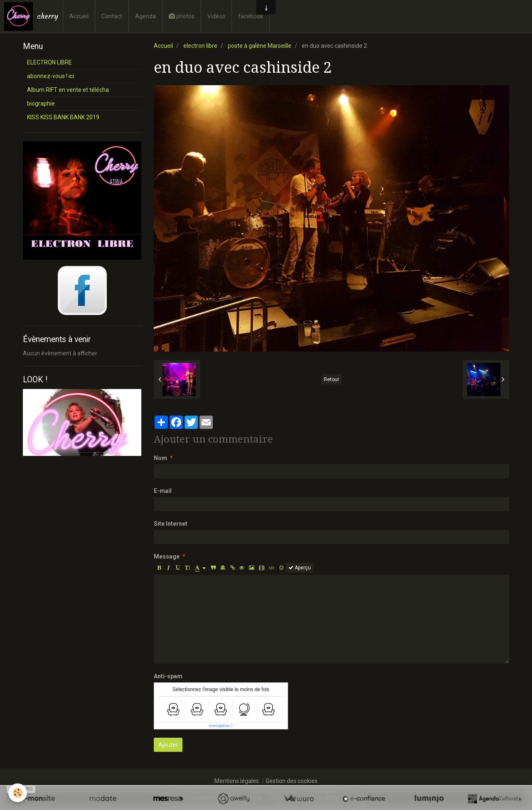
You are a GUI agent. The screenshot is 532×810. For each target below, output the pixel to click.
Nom (160, 458)
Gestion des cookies (292, 781)
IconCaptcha (219, 726)
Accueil (79, 16)
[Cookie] (18, 793)
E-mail (163, 491)
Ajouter (168, 745)
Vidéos (216, 16)
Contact (112, 16)
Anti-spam (168, 676)
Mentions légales (237, 781)
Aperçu (300, 568)
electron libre (200, 46)
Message (167, 556)
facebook (251, 16)
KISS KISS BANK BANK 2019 (63, 117)
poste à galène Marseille (260, 46)
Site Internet (171, 524)
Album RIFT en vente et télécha (68, 90)
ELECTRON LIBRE (49, 62)
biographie (41, 103)
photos (182, 16)
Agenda (145, 16)
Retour (331, 379)
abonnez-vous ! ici (50, 76)
